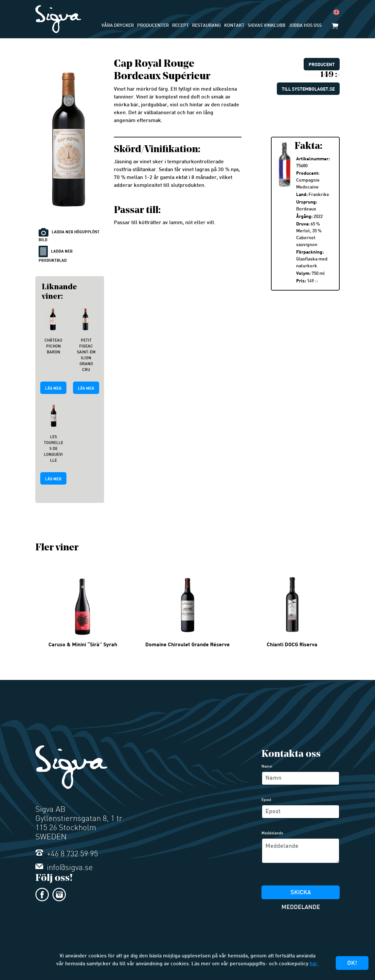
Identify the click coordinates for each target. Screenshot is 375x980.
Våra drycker (118, 26)
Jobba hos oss (305, 26)
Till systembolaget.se (308, 89)
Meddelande (272, 833)
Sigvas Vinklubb (267, 26)
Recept (180, 26)
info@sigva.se (64, 868)
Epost (266, 800)
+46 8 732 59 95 (67, 854)
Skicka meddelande (301, 895)
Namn (267, 767)
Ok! (352, 963)
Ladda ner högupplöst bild (69, 235)
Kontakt (234, 26)
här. (314, 964)
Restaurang (206, 26)
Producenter (153, 26)
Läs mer (53, 388)
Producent (322, 64)
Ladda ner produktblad (56, 254)
